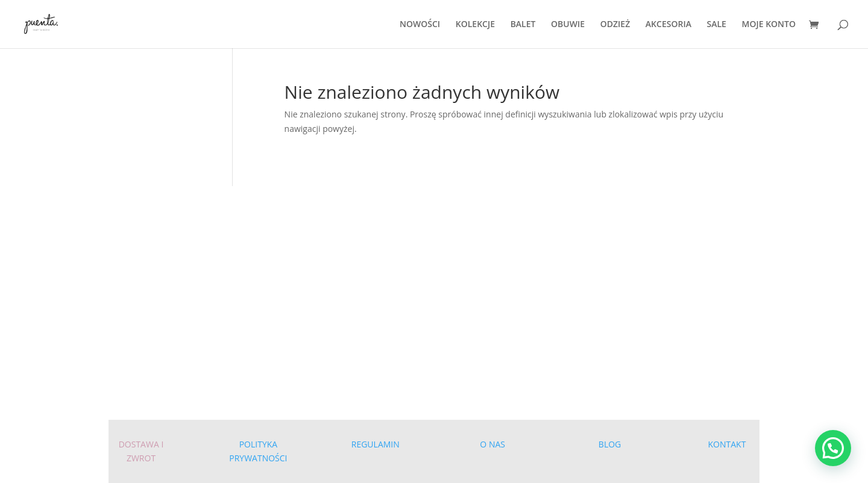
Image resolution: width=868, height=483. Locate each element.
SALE (717, 25)
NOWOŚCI (420, 25)
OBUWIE (568, 25)
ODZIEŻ (615, 25)
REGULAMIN (376, 444)
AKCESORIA (668, 25)
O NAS (492, 444)
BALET (523, 25)
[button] (833, 448)
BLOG (610, 444)
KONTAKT (727, 444)
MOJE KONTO (769, 25)
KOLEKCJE (475, 25)
